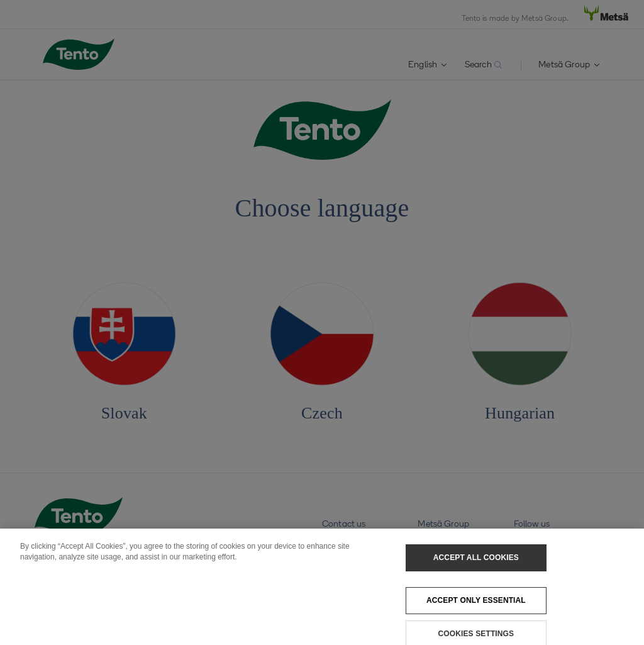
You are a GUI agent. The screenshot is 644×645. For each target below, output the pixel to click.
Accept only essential (476, 605)
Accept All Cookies (476, 562)
